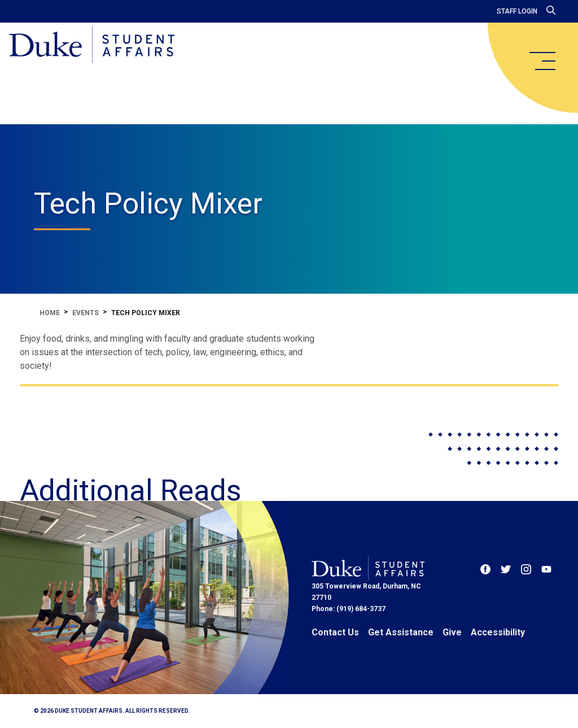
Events (86, 313)
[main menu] (542, 61)
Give (452, 632)
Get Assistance (401, 632)
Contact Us (335, 632)
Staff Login (517, 11)
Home (50, 313)
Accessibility (498, 632)
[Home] (92, 45)
